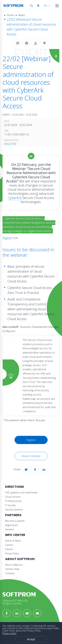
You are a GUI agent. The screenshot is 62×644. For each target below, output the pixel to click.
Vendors (10, 529)
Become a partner (15, 521)
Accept (31, 639)
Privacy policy (9, 633)
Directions (15, 487)
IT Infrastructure (13, 501)
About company (31, 456)
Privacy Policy (12, 553)
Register (10, 144)
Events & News (13, 541)
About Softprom (20, 559)
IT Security (10, 505)
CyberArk (15, 198)
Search (31, 6)
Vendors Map (12, 569)
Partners (13, 515)
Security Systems (14, 510)
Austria (39, 6)
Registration (11, 525)
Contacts (10, 573)
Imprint (9, 549)
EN (45, 6)
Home (10, 15)
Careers (9, 545)
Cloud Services (13, 497)
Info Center (15, 535)
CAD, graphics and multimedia (21, 492)
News (21, 15)
